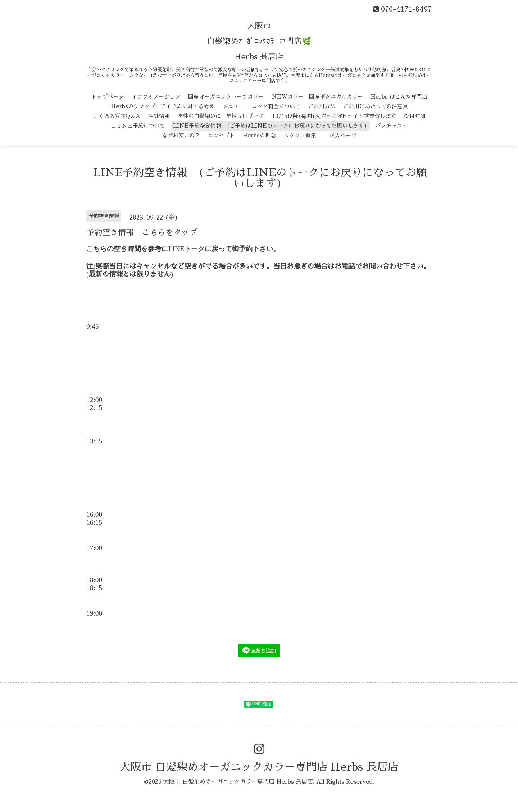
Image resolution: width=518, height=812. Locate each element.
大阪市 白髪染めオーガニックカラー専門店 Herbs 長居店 (259, 767)
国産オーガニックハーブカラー (226, 97)
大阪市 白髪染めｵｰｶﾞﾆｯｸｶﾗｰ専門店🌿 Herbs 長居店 (259, 41)
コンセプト (221, 135)
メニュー (233, 106)
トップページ (108, 97)
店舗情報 (159, 116)
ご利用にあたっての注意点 (376, 106)
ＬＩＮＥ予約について (138, 126)
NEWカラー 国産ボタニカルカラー (317, 97)
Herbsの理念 (259, 135)
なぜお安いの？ (181, 135)
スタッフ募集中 (303, 135)
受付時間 (415, 116)
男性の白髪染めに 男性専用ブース (221, 116)
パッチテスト (391, 126)
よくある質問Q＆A (117, 116)
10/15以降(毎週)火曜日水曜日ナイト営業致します (334, 116)
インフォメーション (156, 97)
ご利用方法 (322, 106)
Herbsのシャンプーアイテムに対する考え (163, 106)
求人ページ (343, 135)
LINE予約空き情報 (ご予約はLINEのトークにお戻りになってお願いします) (270, 126)
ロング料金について (276, 106)
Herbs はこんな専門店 (399, 97)
